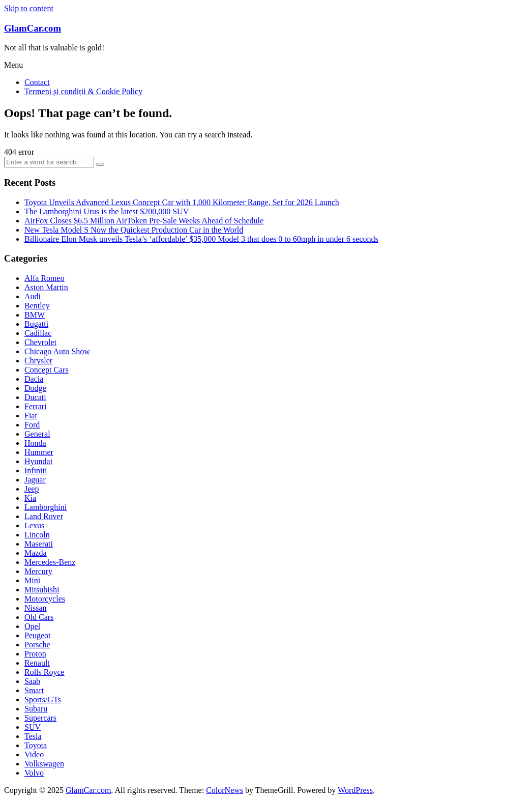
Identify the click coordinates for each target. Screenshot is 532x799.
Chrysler (38, 361)
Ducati (35, 397)
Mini (32, 580)
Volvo (34, 773)
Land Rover (44, 516)
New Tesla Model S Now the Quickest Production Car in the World (134, 230)
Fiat (31, 416)
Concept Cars (47, 370)
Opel (32, 626)
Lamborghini (46, 507)
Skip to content (29, 8)
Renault (37, 663)
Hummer (39, 452)
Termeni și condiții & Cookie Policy (83, 91)
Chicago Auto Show (57, 351)
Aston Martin (46, 287)
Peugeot (38, 635)
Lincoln (37, 535)
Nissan (36, 608)
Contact (37, 82)
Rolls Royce (45, 672)
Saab (32, 681)
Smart (34, 690)
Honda (35, 443)
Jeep (32, 489)
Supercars (40, 718)
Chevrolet (40, 342)
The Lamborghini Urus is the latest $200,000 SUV (107, 211)
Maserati (39, 544)
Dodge (35, 388)
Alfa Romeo (45, 278)
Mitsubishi (42, 590)
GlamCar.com (33, 28)
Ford (32, 425)
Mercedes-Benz (50, 562)
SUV (33, 727)
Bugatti (36, 324)
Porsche (37, 645)
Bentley (37, 306)
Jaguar (35, 480)
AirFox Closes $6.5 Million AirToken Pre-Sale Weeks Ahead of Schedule (144, 221)
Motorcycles (45, 599)
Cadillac (38, 333)
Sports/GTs (43, 700)
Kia (30, 498)
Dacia (34, 379)
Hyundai (38, 461)
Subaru (36, 709)
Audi (33, 296)
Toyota (36, 745)
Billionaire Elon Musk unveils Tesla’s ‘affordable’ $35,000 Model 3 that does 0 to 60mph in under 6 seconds (201, 239)
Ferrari (36, 406)
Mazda (36, 553)
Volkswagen (44, 764)
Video (34, 754)
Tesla (33, 736)
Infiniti (36, 470)
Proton (35, 654)
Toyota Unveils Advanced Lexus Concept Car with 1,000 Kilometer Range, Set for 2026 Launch (182, 202)
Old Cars (39, 617)
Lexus (34, 525)
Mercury (38, 571)
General (37, 434)
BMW (35, 315)
